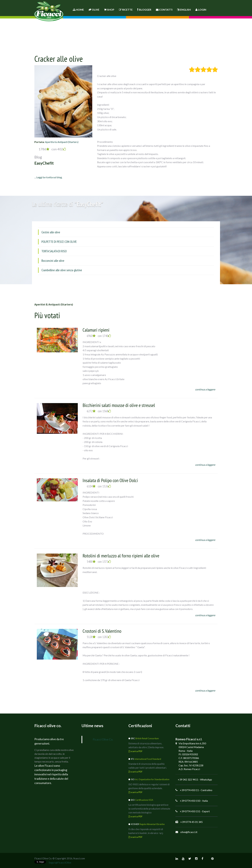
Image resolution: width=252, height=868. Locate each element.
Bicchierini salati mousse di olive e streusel (119, 405)
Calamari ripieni (96, 330)
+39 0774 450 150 (190, 801)
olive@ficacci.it (189, 832)
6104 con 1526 (99, 486)
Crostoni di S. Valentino (102, 631)
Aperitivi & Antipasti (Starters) (62, 142)
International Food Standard (148, 759)
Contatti (164, 10)
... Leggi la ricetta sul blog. (48, 177)
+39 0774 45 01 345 (191, 822)
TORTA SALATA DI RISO (54, 251)
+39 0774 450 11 (189, 790)
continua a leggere (205, 389)
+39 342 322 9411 (188, 779)
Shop (109, 10)
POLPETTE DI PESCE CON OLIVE (59, 242)
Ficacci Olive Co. (103, 739)
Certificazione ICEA (144, 800)
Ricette (126, 10)
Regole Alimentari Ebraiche (152, 824)
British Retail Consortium (147, 738)
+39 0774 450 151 (190, 811)
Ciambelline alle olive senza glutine (62, 270)
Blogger (144, 10)
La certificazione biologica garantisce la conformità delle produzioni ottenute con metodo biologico (149, 809)
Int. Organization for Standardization (152, 779)
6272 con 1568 (99, 411)
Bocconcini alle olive (53, 261)
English (184, 10)
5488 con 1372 (99, 562)
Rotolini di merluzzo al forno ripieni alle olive (121, 556)
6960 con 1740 (99, 336)
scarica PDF (135, 751)
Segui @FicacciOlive (60, 862)
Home (78, 10)
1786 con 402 (52, 149)
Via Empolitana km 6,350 (192, 743)
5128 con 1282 (99, 637)
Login (201, 10)
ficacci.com (79, 858)
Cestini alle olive (51, 232)
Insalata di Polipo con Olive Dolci (110, 480)
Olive (94, 10)
